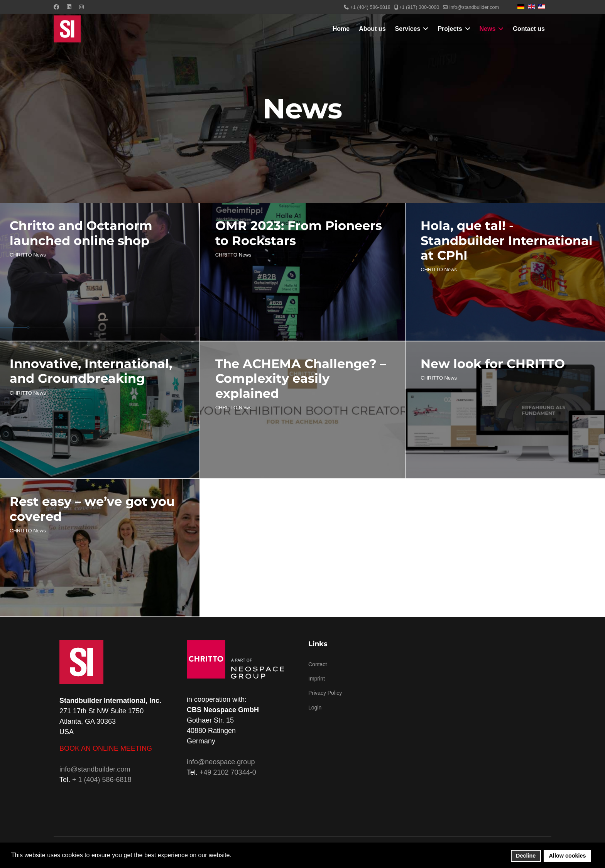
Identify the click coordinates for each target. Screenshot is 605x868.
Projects (450, 29)
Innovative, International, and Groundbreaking (91, 371)
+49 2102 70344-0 (228, 772)
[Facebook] (56, 7)
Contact (318, 664)
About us (372, 29)
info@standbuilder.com (474, 7)
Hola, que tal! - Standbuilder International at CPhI (507, 240)
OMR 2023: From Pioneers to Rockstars (299, 233)
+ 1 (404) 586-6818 (102, 780)
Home (341, 29)
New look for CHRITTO (493, 364)
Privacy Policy (325, 693)
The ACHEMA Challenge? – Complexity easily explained (301, 378)
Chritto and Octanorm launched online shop (81, 233)
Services (408, 29)
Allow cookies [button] (568, 856)
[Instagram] (81, 7)
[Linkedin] (69, 7)
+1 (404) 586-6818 (370, 7)
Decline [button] (526, 856)
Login (315, 708)
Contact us (529, 29)
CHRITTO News (28, 255)
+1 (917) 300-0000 (419, 7)
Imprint (317, 679)
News (488, 29)
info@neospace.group (221, 762)
